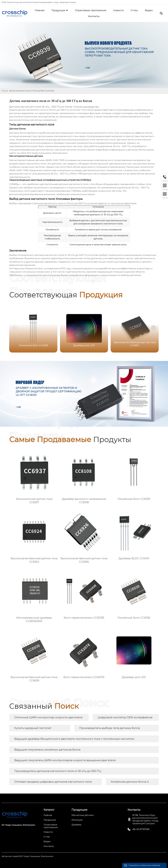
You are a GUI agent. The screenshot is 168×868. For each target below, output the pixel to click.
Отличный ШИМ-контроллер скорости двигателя (48, 717)
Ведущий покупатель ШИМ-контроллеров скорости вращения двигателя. (65, 760)
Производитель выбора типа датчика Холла (110, 728)
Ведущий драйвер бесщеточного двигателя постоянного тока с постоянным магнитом (74, 739)
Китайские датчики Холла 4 (130, 782)
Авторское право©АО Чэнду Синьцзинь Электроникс (27, 856)
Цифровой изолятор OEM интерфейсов (125, 717)
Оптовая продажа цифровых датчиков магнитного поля (53, 782)
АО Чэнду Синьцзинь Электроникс (47, 153)
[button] (154, 328)
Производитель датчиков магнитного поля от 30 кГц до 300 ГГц (58, 771)
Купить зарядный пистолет (33, 728)
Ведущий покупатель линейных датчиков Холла (47, 750)
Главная (5, 91)
